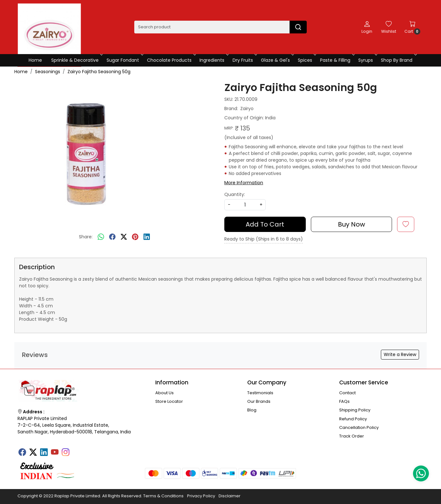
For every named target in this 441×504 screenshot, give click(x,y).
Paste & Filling (337, 60)
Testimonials (260, 393)
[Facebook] (22, 453)
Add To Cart (265, 224)
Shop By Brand (398, 60)
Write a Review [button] (400, 354)
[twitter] (124, 237)
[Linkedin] (44, 453)
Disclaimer (230, 496)
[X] (33, 453)
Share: (86, 237)
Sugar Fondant (124, 60)
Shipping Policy (355, 410)
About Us (164, 393)
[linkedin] (147, 237)
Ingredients (213, 60)
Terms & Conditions (163, 496)
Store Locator (169, 401)
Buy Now (351, 224)
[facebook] (112, 237)
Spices (307, 60)
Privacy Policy (201, 496)
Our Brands (259, 401)
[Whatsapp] (101, 237)
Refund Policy (353, 419)
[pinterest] (135, 237)
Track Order (352, 436)
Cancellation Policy (359, 427)
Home (35, 60)
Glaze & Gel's (277, 60)
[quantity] (245, 205)
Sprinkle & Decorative (77, 60)
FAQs (344, 401)
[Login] (367, 27)
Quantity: (235, 194)
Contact (347, 393)
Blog (252, 410)
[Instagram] (66, 453)
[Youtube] (55, 453)
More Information (244, 183)
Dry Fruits (244, 60)
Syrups (367, 60)
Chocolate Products (171, 60)
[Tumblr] (76, 450)
